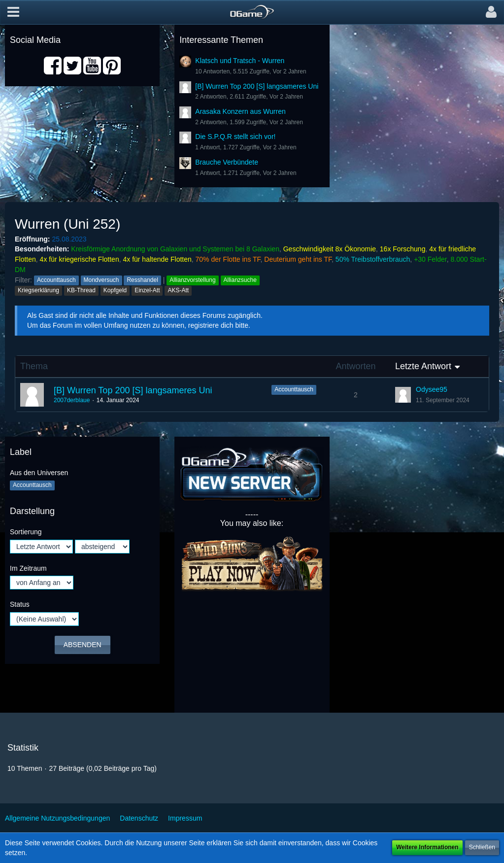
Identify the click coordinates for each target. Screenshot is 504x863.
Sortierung (26, 532)
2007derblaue (72, 400)
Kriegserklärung (38, 290)
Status (20, 604)
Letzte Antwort (423, 366)
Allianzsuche (240, 280)
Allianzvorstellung (192, 280)
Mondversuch (101, 280)
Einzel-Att (147, 290)
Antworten (355, 366)
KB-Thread (81, 290)
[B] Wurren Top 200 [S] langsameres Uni (257, 86)
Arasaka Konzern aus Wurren (240, 111)
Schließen (482, 847)
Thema (34, 366)
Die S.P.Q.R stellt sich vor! (235, 137)
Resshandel (142, 280)
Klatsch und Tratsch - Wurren (240, 61)
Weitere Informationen (427, 847)
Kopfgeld (115, 290)
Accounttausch (56, 280)
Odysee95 (432, 389)
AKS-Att (178, 290)
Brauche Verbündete (227, 162)
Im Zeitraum (28, 568)
